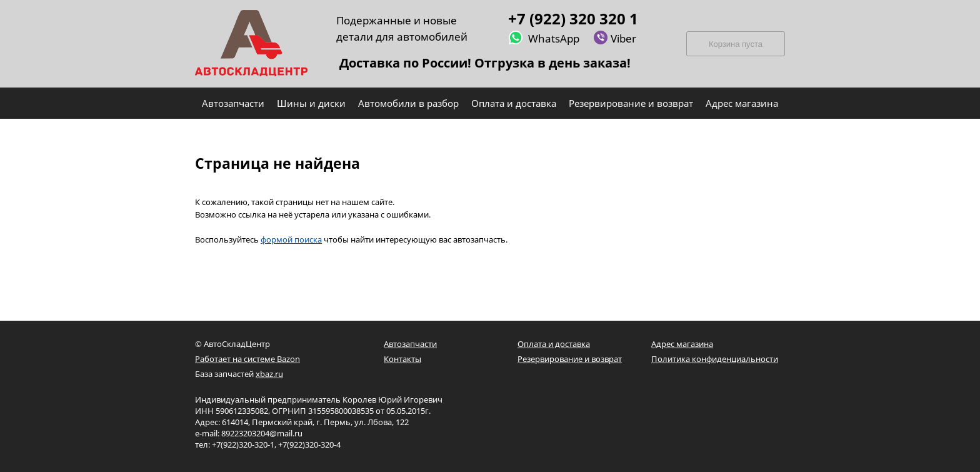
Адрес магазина (682, 344)
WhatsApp (544, 38)
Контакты (402, 359)
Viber (615, 38)
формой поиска (291, 239)
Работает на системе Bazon (247, 359)
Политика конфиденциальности (715, 359)
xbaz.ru (269, 374)
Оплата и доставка (554, 344)
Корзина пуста (736, 44)
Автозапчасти (410, 344)
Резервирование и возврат (570, 359)
